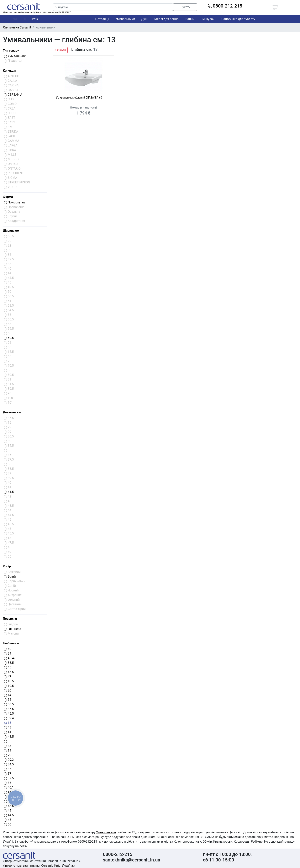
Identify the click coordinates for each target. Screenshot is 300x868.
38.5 (9, 663)
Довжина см (12, 412)
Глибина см (11, 643)
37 (8, 774)
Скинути (61, 50)
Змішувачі (208, 19)
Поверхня (10, 619)
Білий (10, 577)
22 (8, 755)
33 (8, 746)
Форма (8, 197)
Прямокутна (15, 202)
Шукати (185, 7)
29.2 (9, 760)
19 (8, 751)
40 (8, 649)
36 (8, 741)
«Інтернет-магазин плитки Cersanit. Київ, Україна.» (39, 866)
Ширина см (11, 231)
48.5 (9, 737)
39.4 (9, 718)
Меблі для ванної (167, 19)
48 (8, 727)
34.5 (9, 764)
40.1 (9, 787)
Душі (145, 19)
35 (8, 769)
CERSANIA (13, 95)
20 (8, 690)
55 (8, 700)
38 (8, 783)
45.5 (9, 672)
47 (8, 677)
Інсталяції (102, 19)
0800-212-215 (225, 6)
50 (8, 824)
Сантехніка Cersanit (17, 27)
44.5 (9, 815)
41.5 (9, 492)
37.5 (9, 778)
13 (8, 723)
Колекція (10, 71)
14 (8, 695)
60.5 (9, 338)
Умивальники (125, 19)
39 (8, 654)
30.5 (9, 704)
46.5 (9, 714)
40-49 (10, 658)
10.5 (9, 686)
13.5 (9, 681)
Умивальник (15, 56)
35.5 (9, 709)
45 (8, 820)
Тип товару (11, 51)
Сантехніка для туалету (238, 19)
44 (8, 811)
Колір (7, 566)
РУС (35, 19)
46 (8, 667)
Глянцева (13, 629)
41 (8, 732)
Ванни (190, 19)
